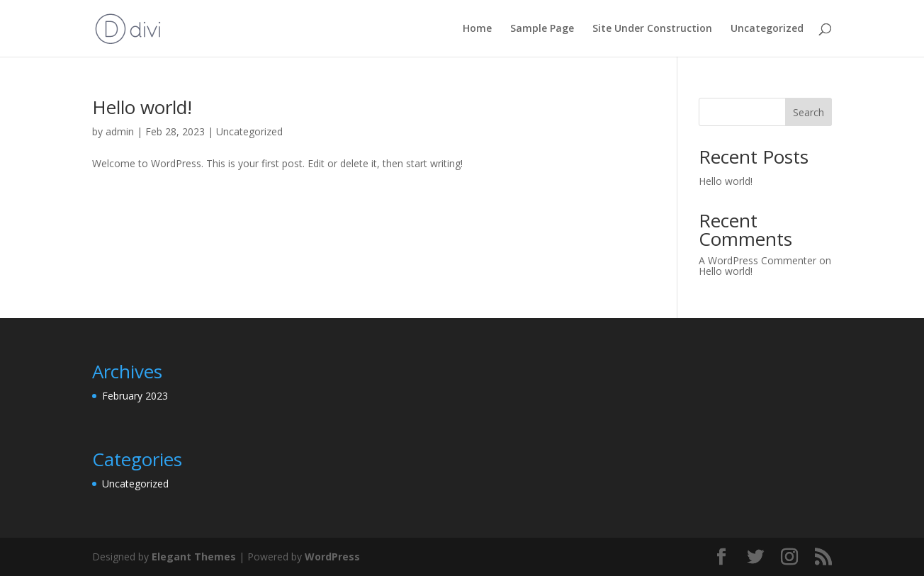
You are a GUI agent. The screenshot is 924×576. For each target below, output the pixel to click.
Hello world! (142, 107)
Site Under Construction (652, 29)
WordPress (332, 557)
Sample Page (542, 29)
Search (808, 112)
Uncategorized (767, 29)
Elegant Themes (194, 557)
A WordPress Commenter (757, 260)
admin (120, 131)
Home (477, 29)
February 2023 (135, 396)
